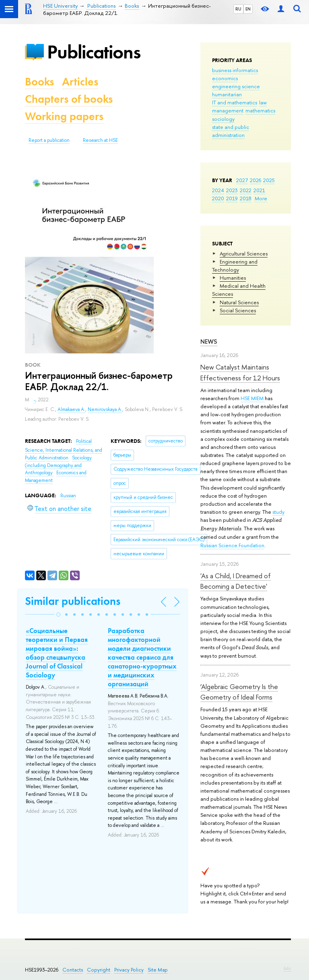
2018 (246, 198)
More (261, 198)
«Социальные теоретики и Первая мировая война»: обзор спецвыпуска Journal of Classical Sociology (57, 653)
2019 (232, 198)
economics (225, 78)
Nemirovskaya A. (105, 409)
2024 (218, 190)
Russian (68, 496)
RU (238, 9)
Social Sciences (238, 310)
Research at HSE (100, 140)
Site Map (158, 970)
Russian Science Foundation (232, 545)
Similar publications (73, 601)
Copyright (99, 970)
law (263, 102)
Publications (94, 52)
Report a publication (49, 140)
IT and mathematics (235, 102)
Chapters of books (69, 99)
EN (248, 9)
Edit (287, 968)
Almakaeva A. (71, 409)
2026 (255, 180)
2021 (259, 190)
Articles (80, 82)
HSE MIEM (253, 398)
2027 (242, 180)
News (209, 342)
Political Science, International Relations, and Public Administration (64, 450)
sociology (223, 119)
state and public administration (231, 131)
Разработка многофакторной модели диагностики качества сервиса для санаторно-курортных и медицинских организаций (142, 657)
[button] (58, 615)
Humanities (233, 278)
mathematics (260, 110)
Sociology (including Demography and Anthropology (58, 465)
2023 (232, 190)
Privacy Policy (129, 970)
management (228, 110)
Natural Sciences (239, 302)
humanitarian (227, 94)
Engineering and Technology (235, 266)
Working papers (64, 116)
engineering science (236, 86)
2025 (269, 180)
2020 (218, 198)
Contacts (73, 970)
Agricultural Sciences (244, 253)
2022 (246, 190)
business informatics (235, 70)
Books (39, 82)
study (278, 512)
